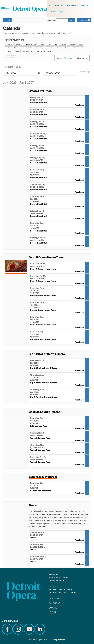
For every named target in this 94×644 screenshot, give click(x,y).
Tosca (33, 505)
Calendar (71, 5)
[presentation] (16, 267)
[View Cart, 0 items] (84, 20)
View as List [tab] (82, 58)
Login (7, 20)
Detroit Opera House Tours (46, 257)
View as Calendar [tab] (64, 58)
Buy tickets (55, 5)
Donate (84, 5)
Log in (52, 12)
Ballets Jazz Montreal (43, 477)
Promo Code (51, 20)
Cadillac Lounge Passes (44, 412)
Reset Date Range (84, 72)
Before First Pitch (40, 91)
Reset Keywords (11, 56)
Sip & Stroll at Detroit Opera (47, 354)
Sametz (61, 639)
